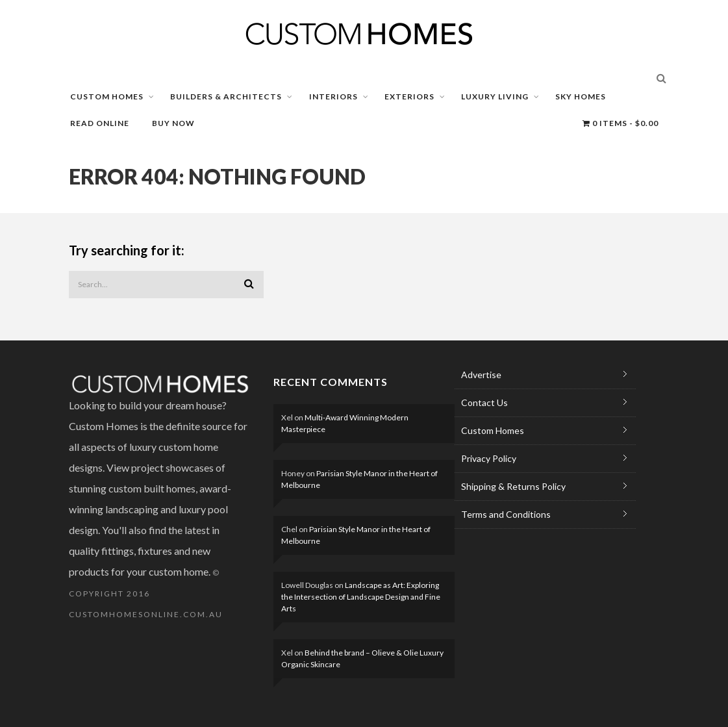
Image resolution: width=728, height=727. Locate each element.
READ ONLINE (100, 123)
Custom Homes (493, 430)
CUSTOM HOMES (107, 96)
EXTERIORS (409, 96)
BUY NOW (173, 123)
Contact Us (484, 402)
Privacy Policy (489, 458)
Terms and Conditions (506, 514)
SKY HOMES (581, 96)
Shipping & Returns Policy (513, 486)
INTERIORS (333, 96)
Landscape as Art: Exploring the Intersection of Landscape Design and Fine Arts (361, 597)
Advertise (481, 375)
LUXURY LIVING (495, 96)
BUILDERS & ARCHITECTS (226, 96)
